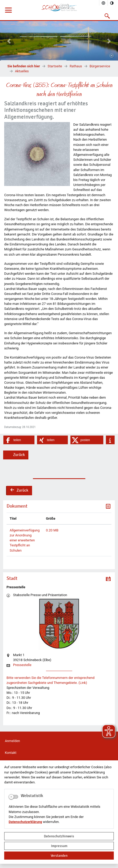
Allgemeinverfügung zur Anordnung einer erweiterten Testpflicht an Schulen (25, 540)
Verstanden (59, 856)
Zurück (19, 455)
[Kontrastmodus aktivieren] (112, 3)
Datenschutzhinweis (59, 836)
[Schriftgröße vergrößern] (104, 3)
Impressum (59, 846)
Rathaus (76, 66)
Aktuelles (22, 71)
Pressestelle (22, 665)
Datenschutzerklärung (25, 822)
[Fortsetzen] (112, 56)
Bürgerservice (100, 66)
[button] (107, 16)
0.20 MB (52, 530)
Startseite (55, 66)
